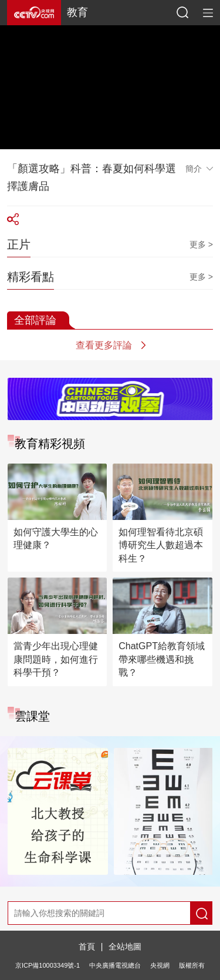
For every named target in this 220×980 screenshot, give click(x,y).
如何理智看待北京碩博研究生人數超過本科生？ (161, 545)
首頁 (87, 947)
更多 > (201, 244)
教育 (77, 12)
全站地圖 (125, 947)
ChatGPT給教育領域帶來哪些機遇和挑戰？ (162, 659)
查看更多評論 (104, 345)
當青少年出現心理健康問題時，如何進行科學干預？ (56, 659)
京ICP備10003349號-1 (48, 965)
